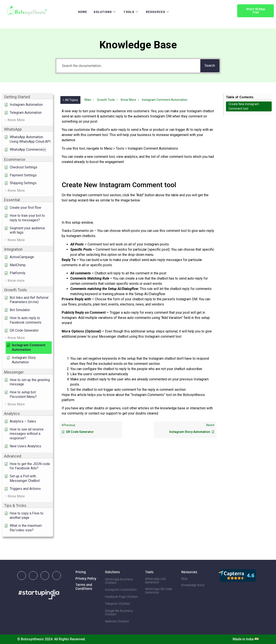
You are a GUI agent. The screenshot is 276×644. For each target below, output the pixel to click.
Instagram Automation (121, 590)
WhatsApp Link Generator (155, 581)
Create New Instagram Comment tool (244, 106)
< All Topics (70, 100)
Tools (131, 12)
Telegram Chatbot (118, 604)
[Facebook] (45, 576)
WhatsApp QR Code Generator (159, 591)
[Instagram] (33, 576)
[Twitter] (56, 576)
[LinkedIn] (22, 576)
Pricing (81, 572)
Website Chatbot (117, 621)
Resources (158, 12)
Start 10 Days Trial (256, 11)
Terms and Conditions (84, 587)
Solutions (105, 12)
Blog (184, 579)
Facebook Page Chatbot (122, 597)
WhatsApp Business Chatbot (119, 581)
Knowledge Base (193, 585)
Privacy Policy (86, 578)
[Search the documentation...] (127, 66)
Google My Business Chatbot (119, 613)
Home (83, 12)
